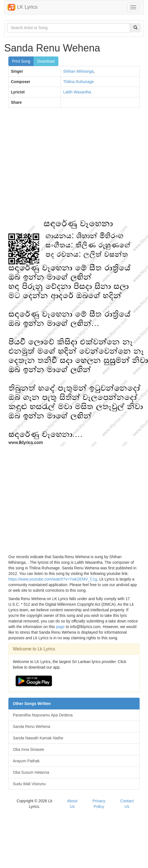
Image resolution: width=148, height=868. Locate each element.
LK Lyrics (22, 7)
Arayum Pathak (26, 761)
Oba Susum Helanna (31, 772)
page (60, 627)
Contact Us (127, 804)
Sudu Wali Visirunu (29, 784)
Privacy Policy (99, 804)
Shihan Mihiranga (78, 71)
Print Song (21, 61)
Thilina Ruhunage (78, 82)
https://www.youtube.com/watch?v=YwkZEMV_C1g (53, 579)
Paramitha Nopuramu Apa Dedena (43, 715)
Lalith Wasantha (77, 92)
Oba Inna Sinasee (28, 749)
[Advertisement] (52, 166)
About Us (72, 804)
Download (46, 61)
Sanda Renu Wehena (32, 727)
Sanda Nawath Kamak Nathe (38, 738)
